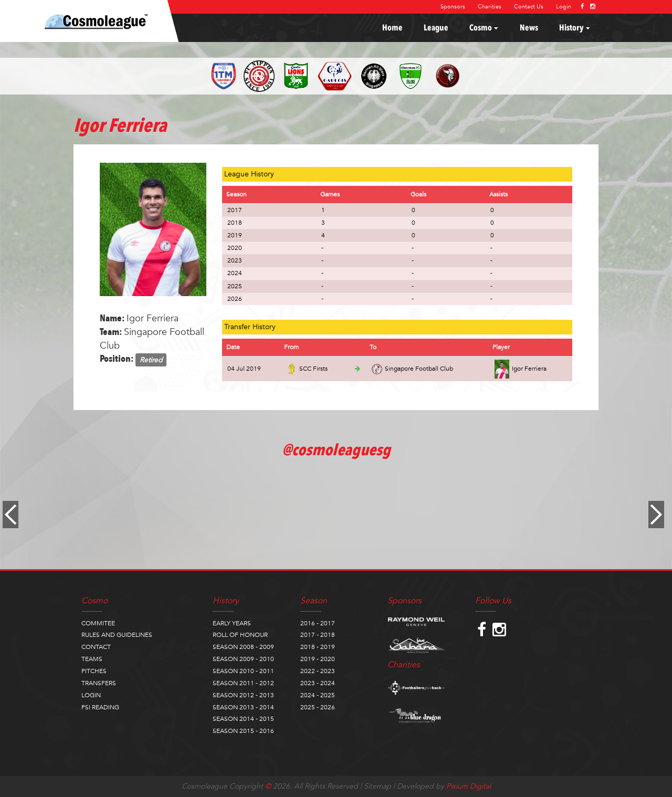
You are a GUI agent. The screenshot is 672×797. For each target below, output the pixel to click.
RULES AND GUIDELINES (117, 635)
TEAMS (92, 659)
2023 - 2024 (318, 683)
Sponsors (453, 7)
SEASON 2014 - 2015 (243, 719)
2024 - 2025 (318, 695)
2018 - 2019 (318, 647)
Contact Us (529, 7)
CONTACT (96, 647)
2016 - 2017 (318, 623)
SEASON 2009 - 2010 (243, 659)
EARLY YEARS (232, 623)
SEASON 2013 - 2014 (243, 707)
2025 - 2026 (318, 707)
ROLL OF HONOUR (240, 635)
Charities (490, 7)
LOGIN (91, 695)
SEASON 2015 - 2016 (243, 731)
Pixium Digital (469, 786)
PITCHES (94, 671)
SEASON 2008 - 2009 (243, 647)
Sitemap (377, 786)
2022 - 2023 (318, 671)
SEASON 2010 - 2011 (243, 671)
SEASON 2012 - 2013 (243, 695)
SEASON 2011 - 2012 (243, 683)
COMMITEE (98, 623)
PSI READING (100, 707)
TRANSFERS (99, 683)
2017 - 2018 (318, 635)
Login (564, 7)
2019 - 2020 (318, 659)
